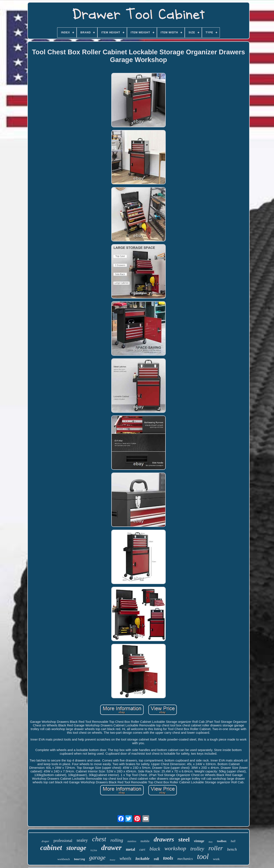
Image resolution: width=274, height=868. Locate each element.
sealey (82, 840)
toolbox (222, 841)
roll (156, 859)
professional (63, 841)
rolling (117, 840)
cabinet (51, 848)
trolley (197, 849)
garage (97, 858)
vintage (199, 841)
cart (142, 850)
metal (130, 849)
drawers (164, 839)
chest (99, 839)
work (216, 859)
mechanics (185, 859)
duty (211, 842)
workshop (175, 848)
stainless (132, 841)
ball (233, 841)
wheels (125, 858)
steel (184, 839)
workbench (64, 859)
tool (203, 857)
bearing (79, 859)
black (155, 849)
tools (168, 858)
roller (216, 848)
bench (232, 849)
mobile (145, 841)
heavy (113, 860)
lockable (142, 858)
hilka (94, 851)
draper (45, 841)
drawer (111, 848)
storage (76, 848)
